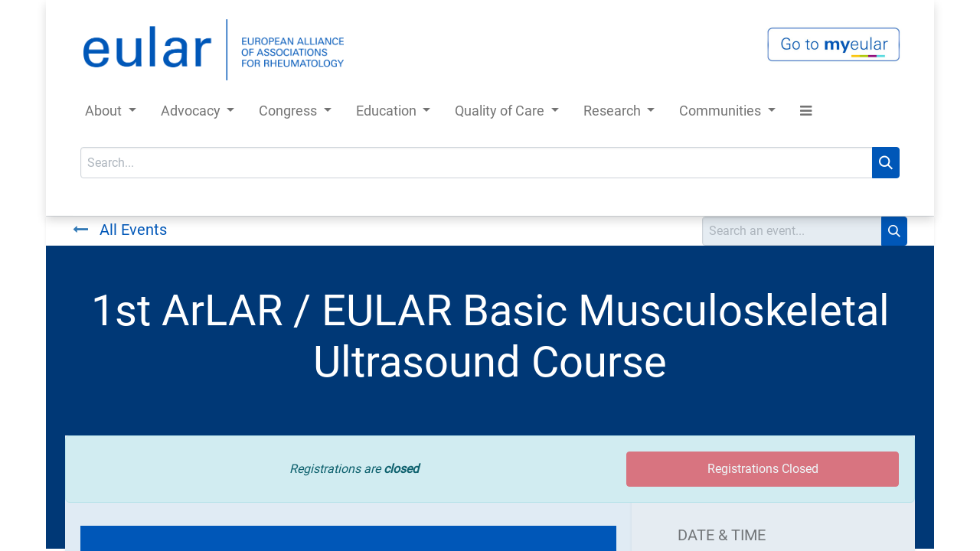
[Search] (886, 163)
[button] (806, 114)
